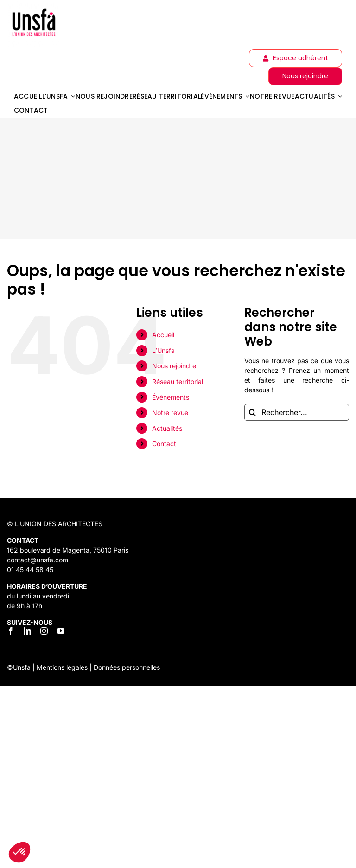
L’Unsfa (163, 350)
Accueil (163, 335)
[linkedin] (27, 631)
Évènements (171, 397)
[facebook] (11, 631)
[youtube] (61, 631)
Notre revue (170, 412)
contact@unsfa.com (38, 560)
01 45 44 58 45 (30, 569)
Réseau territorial (178, 381)
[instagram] (44, 631)
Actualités (167, 428)
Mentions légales (62, 667)
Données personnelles (127, 667)
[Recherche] (253, 412)
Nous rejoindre (174, 366)
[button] (19, 852)
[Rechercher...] (297, 412)
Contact (164, 443)
